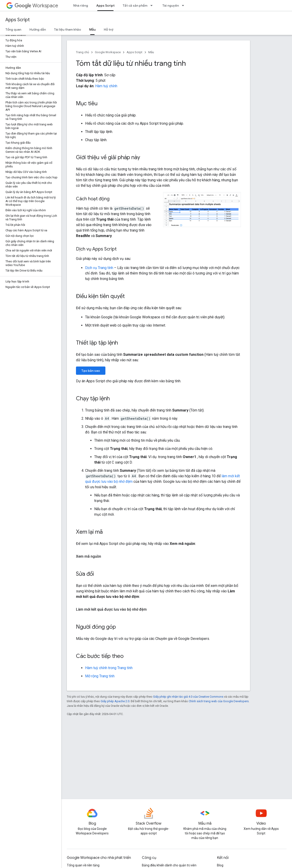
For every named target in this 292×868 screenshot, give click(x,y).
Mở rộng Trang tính (100, 676)
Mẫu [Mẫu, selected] (92, 29)
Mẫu (151, 52)
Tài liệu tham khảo (68, 29)
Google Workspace (108, 52)
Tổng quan (13, 29)
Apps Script (18, 20)
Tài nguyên (171, 5)
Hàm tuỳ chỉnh (106, 86)
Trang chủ (82, 52)
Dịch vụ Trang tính (99, 268)
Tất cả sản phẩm (135, 5)
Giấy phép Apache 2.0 (115, 701)
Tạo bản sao (91, 371)
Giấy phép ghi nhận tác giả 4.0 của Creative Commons (188, 697)
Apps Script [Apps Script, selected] (105, 5)
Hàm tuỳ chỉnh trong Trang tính (109, 668)
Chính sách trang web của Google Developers (219, 701)
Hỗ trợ (108, 29)
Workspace (36, 6)
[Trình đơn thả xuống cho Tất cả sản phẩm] (153, 5)
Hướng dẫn (38, 29)
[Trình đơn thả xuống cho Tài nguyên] (184, 5)
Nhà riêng (81, 5)
